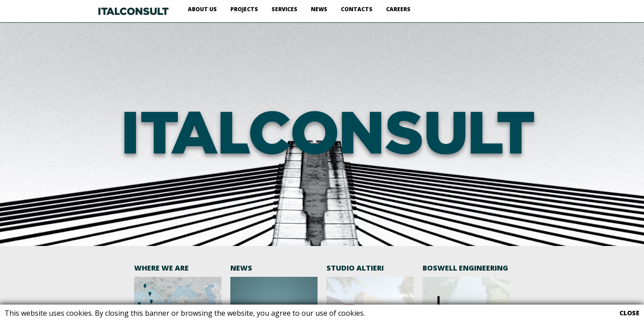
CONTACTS (357, 9)
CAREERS (398, 9)
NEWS (319, 9)
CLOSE (629, 313)
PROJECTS (244, 9)
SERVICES (284, 9)
